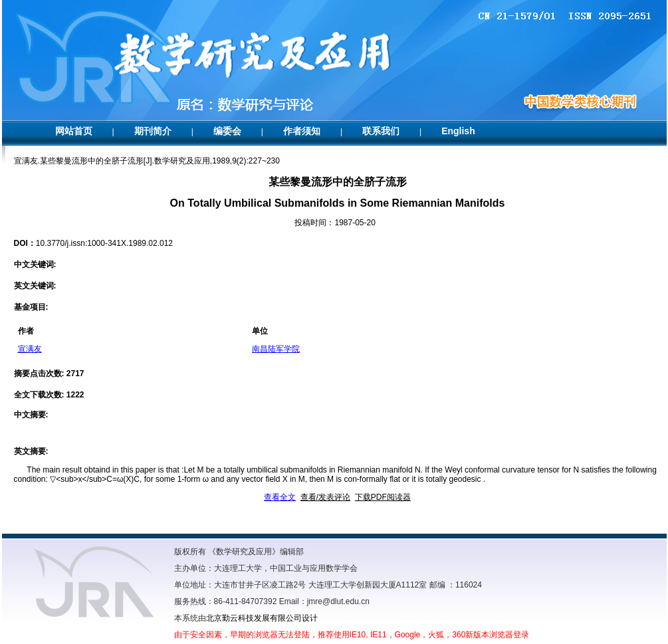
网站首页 (74, 131)
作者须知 (302, 131)
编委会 (227, 131)
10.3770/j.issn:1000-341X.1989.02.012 (104, 243)
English (458, 131)
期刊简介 (153, 131)
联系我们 (381, 131)
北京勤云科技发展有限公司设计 (262, 618)
